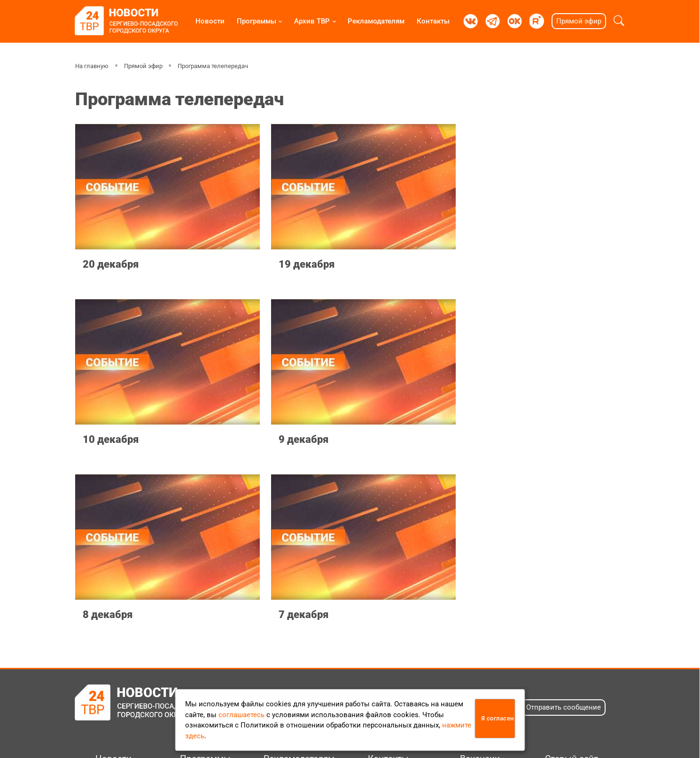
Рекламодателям (376, 21)
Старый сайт (572, 571)
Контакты (433, 21)
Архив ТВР (312, 21)
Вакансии (480, 571)
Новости (210, 21)
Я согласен (498, 718)
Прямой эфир (579, 21)
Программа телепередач (213, 66)
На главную (92, 66)
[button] (619, 21)
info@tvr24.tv (495, 654)
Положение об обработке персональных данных (345, 675)
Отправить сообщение (564, 519)
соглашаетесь (241, 715)
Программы (257, 21)
